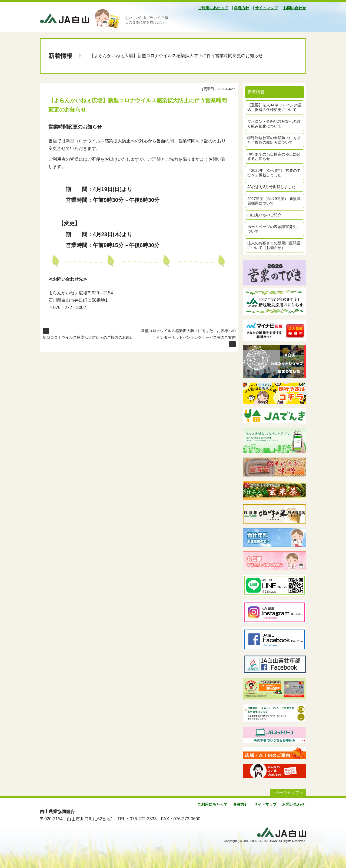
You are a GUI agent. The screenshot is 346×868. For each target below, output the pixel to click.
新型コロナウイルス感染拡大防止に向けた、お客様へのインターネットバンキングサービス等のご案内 (188, 334)
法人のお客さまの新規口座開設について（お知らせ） (274, 245)
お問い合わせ (295, 8)
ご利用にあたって (213, 8)
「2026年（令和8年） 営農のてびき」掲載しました (274, 173)
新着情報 (60, 56)
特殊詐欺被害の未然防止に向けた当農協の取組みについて (274, 140)
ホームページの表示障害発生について (274, 229)
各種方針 (242, 8)
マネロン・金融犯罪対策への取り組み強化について (274, 124)
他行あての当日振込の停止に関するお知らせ (274, 157)
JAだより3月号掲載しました (271, 187)
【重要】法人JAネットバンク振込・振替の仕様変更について (274, 107)
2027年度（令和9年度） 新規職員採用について (274, 201)
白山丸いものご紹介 (264, 215)
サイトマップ (266, 8)
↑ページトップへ (288, 792)
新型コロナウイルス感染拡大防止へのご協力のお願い (88, 337)
